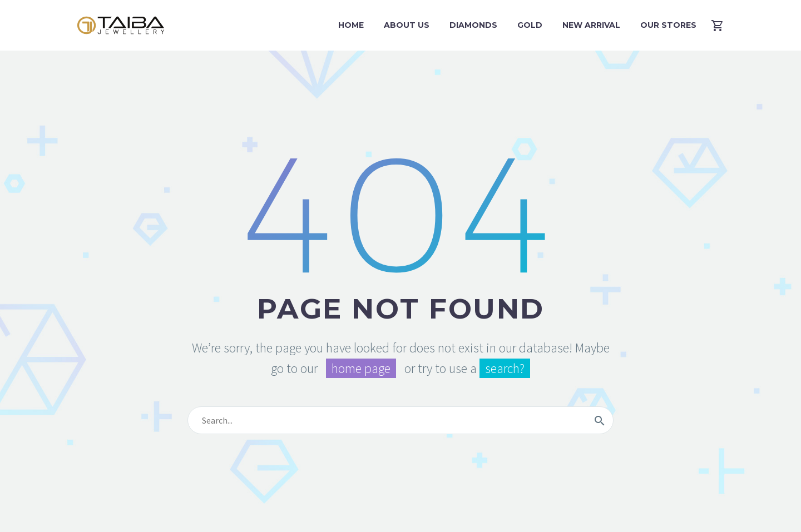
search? (505, 368)
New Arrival (591, 25)
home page (361, 368)
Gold (530, 25)
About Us (407, 25)
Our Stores (668, 25)
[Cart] (722, 25)
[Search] (400, 420)
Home (351, 25)
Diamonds (473, 25)
